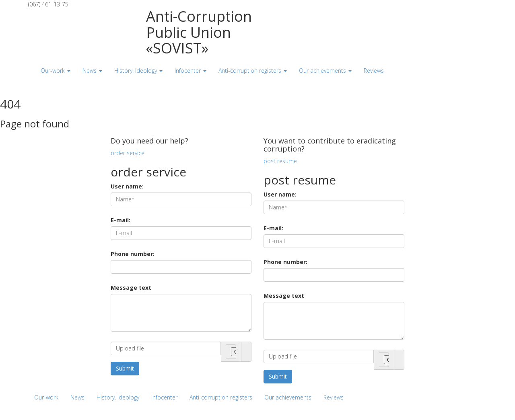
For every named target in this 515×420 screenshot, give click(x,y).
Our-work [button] (56, 71)
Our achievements (288, 397)
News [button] (92, 71)
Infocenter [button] (191, 71)
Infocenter (164, 397)
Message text (131, 288)
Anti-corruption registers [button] (253, 71)
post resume (280, 161)
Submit (125, 368)
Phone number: (133, 254)
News (77, 397)
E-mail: (121, 220)
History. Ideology (118, 397)
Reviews (334, 397)
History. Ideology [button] (138, 71)
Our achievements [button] (325, 71)
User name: (127, 186)
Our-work (46, 397)
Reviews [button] (374, 71)
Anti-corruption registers (221, 397)
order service (128, 153)
